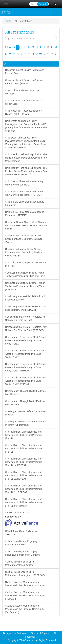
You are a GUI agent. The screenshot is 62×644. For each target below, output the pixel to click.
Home (8, 21)
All (6, 47)
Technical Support (40, 633)
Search (43, 4)
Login (54, 4)
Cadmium (22, 633)
